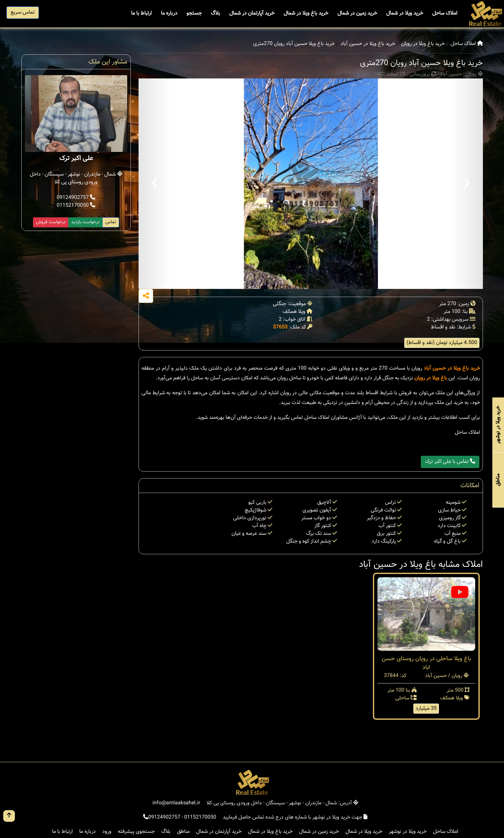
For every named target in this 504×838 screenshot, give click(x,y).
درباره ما (169, 13)
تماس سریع (23, 12)
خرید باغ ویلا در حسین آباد (368, 44)
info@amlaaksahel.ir (176, 803)
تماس (111, 222)
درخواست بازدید (85, 222)
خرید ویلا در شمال (405, 13)
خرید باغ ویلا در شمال (306, 13)
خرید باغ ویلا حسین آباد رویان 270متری (294, 44)
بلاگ (215, 13)
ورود (107, 832)
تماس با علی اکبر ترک (450, 462)
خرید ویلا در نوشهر (408, 832)
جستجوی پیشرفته (136, 832)
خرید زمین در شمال (357, 13)
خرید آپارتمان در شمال (252, 13)
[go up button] (9, 816)
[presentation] (155, 184)
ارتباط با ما (141, 13)
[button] (299, 281)
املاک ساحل (445, 13)
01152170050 (76, 206)
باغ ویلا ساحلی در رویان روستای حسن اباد (426, 663)
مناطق (183, 832)
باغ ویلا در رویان (431, 378)
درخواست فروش (51, 222)
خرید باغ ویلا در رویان (423, 44)
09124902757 (76, 198)
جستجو (194, 13)
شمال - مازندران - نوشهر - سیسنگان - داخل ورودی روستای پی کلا (76, 178)
